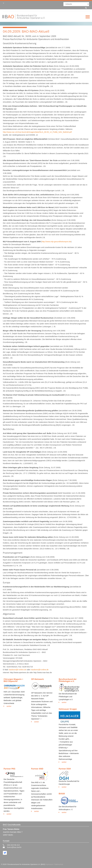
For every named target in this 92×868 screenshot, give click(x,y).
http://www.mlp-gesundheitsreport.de (56, 242)
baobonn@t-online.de (18, 670)
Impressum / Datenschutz (54, 864)
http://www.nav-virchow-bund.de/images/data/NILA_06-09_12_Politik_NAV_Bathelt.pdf (37, 132)
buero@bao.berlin (14, 847)
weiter (7, 706)
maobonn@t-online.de (40, 670)
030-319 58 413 (13, 845)
